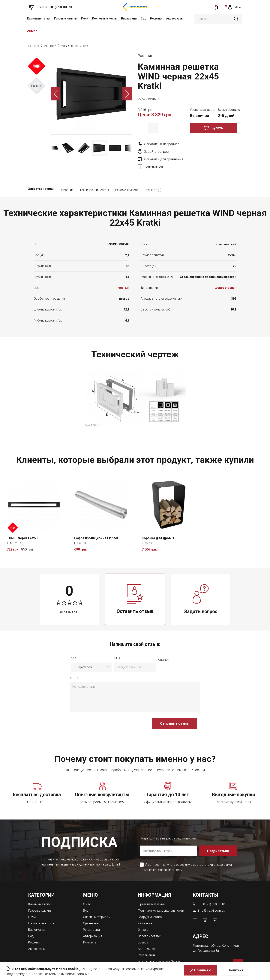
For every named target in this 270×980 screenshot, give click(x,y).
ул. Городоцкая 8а (206, 936)
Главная (33, 46)
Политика (235, 972)
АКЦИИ (32, 31)
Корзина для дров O (158, 524)
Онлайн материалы (98, 903)
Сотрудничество (151, 906)
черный (124, 274)
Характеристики (41, 176)
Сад (144, 19)
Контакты (91, 927)
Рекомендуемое (127, 176)
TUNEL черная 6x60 (22, 524)
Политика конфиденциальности (163, 856)
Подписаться (218, 837)
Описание (67, 176)
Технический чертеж (94, 176)
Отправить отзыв (174, 710)
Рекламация (147, 943)
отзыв (75, 664)
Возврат (144, 931)
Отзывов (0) (153, 176)
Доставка (145, 912)
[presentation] (99, 712)
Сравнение (92, 909)
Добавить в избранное (162, 144)
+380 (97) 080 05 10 (213, 890)
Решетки (156, 19)
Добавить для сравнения (163, 151)
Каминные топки (39, 19)
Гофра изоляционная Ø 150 (96, 524)
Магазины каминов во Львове (162, 949)
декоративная (226, 274)
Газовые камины (66, 19)
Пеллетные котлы (105, 19)
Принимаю (203, 972)
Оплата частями (150, 924)
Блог (87, 896)
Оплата (143, 918)
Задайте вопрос (208, 144)
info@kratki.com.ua (212, 896)
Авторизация (93, 921)
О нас (87, 890)
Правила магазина (152, 890)
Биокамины (129, 19)
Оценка (163, 646)
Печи (85, 19)
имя (117, 645)
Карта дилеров (149, 937)
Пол (73, 645)
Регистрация (93, 915)
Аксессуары (175, 19)
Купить (217, 128)
